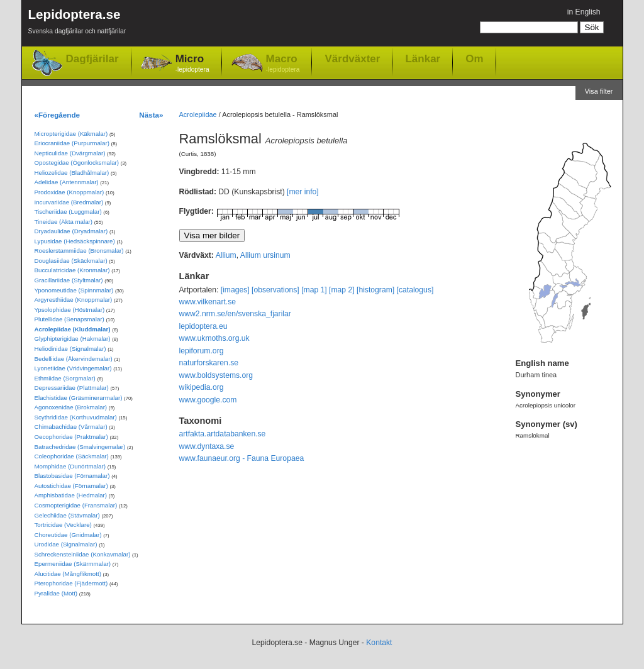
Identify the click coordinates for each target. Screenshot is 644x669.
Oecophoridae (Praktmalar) (71, 437)
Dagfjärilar (92, 59)
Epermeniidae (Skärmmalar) (73, 564)
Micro (192, 64)
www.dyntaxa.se (207, 446)
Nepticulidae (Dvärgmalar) (70, 153)
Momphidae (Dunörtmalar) (70, 466)
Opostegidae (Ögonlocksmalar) (77, 163)
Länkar (423, 58)
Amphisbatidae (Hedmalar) (71, 495)
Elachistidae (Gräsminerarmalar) (79, 398)
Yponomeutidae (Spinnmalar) (74, 290)
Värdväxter (352, 58)
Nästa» (151, 115)
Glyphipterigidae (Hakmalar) (73, 339)
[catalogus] (415, 290)
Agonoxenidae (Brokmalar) (71, 407)
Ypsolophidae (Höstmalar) (70, 310)
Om (474, 58)
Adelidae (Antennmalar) (67, 182)
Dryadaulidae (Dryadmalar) (71, 231)
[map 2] (342, 290)
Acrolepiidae (198, 114)
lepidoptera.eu (203, 326)
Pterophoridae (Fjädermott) (71, 583)
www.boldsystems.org (216, 375)
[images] (235, 290)
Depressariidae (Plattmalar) (72, 388)
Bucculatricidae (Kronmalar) (72, 270)
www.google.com (208, 400)
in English (584, 12)
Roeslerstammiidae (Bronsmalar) (79, 251)
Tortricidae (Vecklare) (63, 525)
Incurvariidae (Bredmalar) (69, 202)
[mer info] (303, 192)
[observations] (275, 290)
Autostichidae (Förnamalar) (71, 486)
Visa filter (599, 91)
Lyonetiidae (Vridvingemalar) (73, 368)
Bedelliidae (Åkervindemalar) (74, 359)
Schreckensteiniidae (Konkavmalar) (83, 554)
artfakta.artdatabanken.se (223, 434)
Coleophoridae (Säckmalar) (72, 456)
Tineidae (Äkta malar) (64, 222)
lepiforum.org (202, 351)
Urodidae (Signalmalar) (66, 544)
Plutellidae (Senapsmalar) (69, 319)
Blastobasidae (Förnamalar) (72, 476)
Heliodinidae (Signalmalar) (70, 349)
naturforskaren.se (209, 363)
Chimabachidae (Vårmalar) (71, 427)
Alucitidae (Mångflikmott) (68, 574)
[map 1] (314, 290)
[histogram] (375, 290)
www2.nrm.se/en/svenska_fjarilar (235, 314)
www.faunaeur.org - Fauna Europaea (242, 458)
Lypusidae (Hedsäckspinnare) (75, 241)
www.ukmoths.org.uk (214, 338)
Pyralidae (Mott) (56, 593)
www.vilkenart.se (208, 302)
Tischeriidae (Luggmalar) (68, 212)
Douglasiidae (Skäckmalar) (71, 261)
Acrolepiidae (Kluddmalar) (73, 329)
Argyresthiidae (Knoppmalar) (74, 300)
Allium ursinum (265, 255)
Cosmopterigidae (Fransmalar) (76, 505)
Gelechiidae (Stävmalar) (67, 515)
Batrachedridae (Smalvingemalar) (80, 447)
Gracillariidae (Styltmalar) (69, 280)
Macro (283, 64)
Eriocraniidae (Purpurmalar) (72, 143)
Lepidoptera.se (77, 24)
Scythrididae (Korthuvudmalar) (76, 417)
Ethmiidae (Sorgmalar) (65, 378)
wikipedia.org (202, 387)
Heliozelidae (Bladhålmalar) (72, 173)
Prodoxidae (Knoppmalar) (69, 192)
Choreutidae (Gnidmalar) (68, 535)
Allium (226, 255)
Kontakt (379, 643)
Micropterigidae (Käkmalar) (71, 134)
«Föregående (58, 115)
